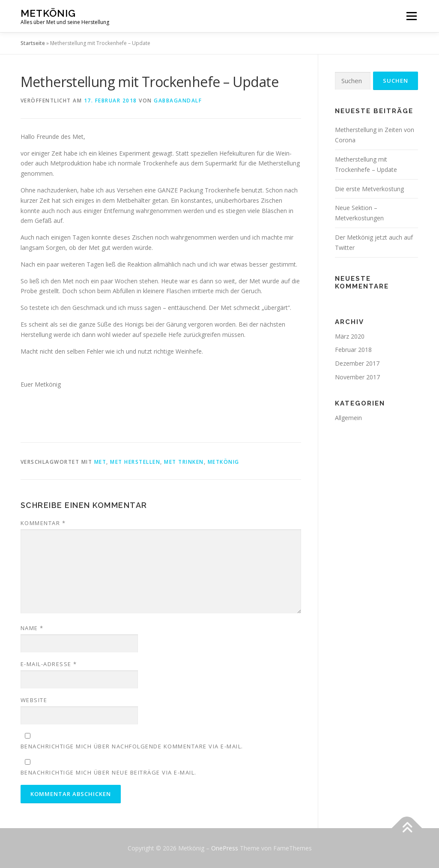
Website (34, 700)
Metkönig (48, 13)
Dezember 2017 (357, 363)
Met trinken (184, 462)
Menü (411, 16)
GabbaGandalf (178, 101)
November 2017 (357, 377)
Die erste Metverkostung (369, 189)
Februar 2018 (353, 350)
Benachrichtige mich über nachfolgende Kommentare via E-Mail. (132, 746)
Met (100, 462)
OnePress (225, 848)
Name (32, 628)
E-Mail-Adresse (49, 664)
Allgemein (348, 418)
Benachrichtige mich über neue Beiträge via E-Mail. (109, 772)
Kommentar (43, 523)
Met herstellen (135, 462)
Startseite (33, 43)
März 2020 (350, 336)
